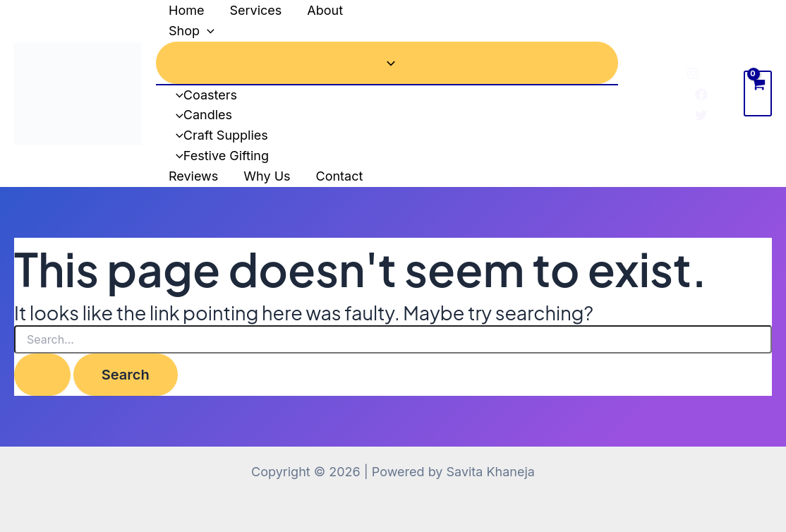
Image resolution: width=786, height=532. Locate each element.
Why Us (267, 176)
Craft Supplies (218, 135)
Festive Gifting (219, 156)
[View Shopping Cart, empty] (758, 93)
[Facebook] (701, 95)
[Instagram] (693, 73)
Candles (200, 115)
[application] (207, 31)
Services (255, 10)
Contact (340, 176)
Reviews (193, 176)
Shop (192, 31)
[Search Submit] (42, 375)
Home (186, 10)
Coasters (203, 95)
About (325, 10)
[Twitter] (701, 115)
